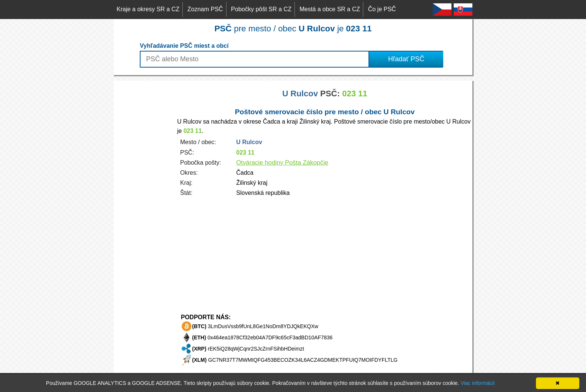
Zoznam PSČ (205, 9)
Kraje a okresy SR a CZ (148, 9)
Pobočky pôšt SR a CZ (261, 9)
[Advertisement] (144, 193)
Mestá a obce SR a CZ (330, 9)
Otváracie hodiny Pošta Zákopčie (282, 163)
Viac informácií (478, 383)
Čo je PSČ (382, 9)
